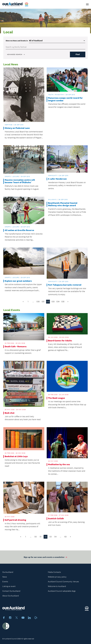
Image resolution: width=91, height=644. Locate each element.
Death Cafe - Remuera (16, 347)
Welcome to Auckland (57, 586)
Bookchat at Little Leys (16, 456)
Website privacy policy (57, 577)
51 (41, 537)
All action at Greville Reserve (19, 230)
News (5, 577)
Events (5, 582)
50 (36, 537)
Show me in (17, 41)
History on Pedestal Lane (17, 128)
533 (53, 302)
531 (43, 302)
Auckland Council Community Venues (63, 582)
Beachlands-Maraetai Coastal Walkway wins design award (63, 204)
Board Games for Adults (60, 341)
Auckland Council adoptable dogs (62, 591)
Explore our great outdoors (18, 281)
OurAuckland (8, 572)
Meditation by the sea (59, 464)
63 (65, 537)
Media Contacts (54, 572)
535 (63, 302)
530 (38, 302)
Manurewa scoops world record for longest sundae (65, 99)
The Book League (56, 398)
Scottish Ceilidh (56, 519)
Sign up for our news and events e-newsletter (46, 558)
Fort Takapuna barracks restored (65, 285)
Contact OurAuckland (11, 591)
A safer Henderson (57, 179)
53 (51, 537)
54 (55, 537)
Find (78, 54)
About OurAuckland (11, 596)
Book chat (10, 413)
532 (48, 302)
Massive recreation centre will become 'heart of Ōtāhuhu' (20, 181)
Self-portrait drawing (15, 520)
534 (58, 302)
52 (46, 537)
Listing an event (9, 586)
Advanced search (16, 54)
